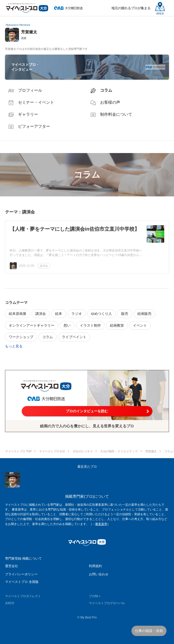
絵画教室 (117, 325)
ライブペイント (74, 337)
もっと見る (14, 346)
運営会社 (12, 566)
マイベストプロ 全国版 (22, 582)
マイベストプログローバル (107, 603)
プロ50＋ (95, 596)
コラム (48, 337)
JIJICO (10, 603)
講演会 (44, 266)
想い (67, 325)
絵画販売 (144, 314)
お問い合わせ (99, 574)
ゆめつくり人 (101, 314)
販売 (125, 314)
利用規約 (95, 566)
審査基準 (101, 524)
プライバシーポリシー (21, 574)
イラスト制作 (90, 325)
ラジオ (77, 314)
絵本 (59, 314)
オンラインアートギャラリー (32, 325)
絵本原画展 (18, 314)
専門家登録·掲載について (23, 558)
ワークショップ (21, 337)
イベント (140, 325)
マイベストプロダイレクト (23, 596)
